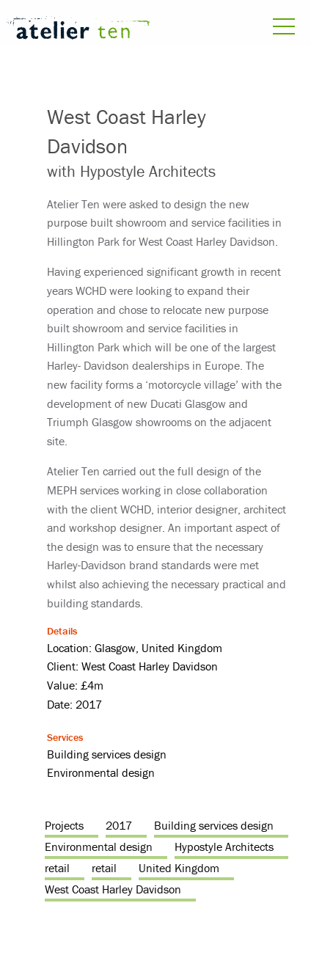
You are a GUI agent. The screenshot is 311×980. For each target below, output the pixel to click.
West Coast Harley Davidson (113, 889)
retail (57, 868)
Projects (64, 825)
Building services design (214, 825)
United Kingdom (179, 868)
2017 (119, 825)
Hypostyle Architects (224, 846)
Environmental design (99, 846)
